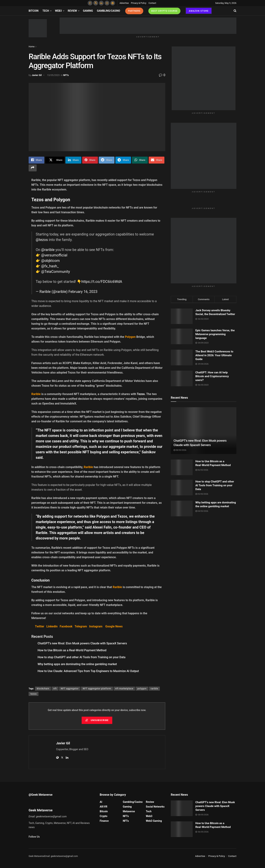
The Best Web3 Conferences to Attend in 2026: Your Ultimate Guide (214, 355)
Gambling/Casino (109, 11)
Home (32, 47)
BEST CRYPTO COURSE (164, 11)
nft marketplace (124, 689)
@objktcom (50, 261)
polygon (142, 689)
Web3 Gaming (154, 821)
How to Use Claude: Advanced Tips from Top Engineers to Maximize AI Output (88, 671)
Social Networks (155, 807)
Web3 (58, 11)
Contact (152, 3)
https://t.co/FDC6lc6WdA (102, 282)
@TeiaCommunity (56, 272)
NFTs (66, 75)
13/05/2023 (53, 75)
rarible (154, 689)
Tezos (141, 394)
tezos (34, 694)
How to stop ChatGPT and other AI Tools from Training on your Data (81, 657)
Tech (46, 11)
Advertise (124, 3)
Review (72, 11)
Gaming (88, 11)
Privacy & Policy (139, 3)
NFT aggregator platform (97, 689)
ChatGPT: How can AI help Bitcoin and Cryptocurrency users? (212, 376)
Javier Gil (37, 75)
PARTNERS (134, 11)
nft (55, 689)
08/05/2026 (180, 450)
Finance (104, 821)
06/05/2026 (202, 470)
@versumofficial (54, 255)
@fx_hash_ (50, 266)
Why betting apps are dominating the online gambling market (77, 664)
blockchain (43, 689)
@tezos (42, 240)
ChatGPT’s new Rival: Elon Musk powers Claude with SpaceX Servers (82, 643)
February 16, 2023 (83, 292)
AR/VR (104, 807)
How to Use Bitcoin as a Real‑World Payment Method (72, 650)
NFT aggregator (70, 689)
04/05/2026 (202, 511)
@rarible (48, 250)
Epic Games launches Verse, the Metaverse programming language (215, 334)
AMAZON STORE (199, 11)
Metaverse (129, 811)
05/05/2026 (202, 494)
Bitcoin (34, 11)
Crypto (104, 816)
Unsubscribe (97, 720)
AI (101, 802)
